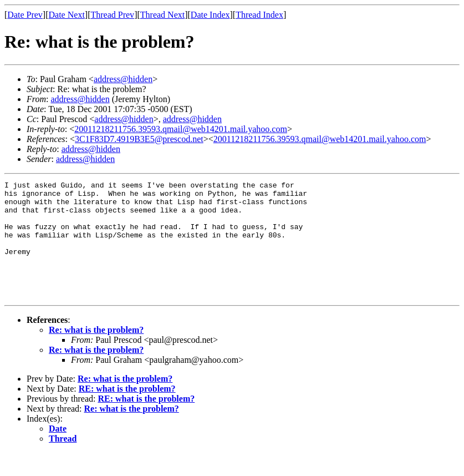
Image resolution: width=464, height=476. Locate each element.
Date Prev (25, 15)
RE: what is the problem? (127, 412)
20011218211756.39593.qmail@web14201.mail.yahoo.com (181, 129)
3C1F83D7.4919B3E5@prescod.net (139, 139)
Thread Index (259, 15)
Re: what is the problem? (96, 353)
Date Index (210, 15)
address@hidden (123, 79)
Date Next (67, 15)
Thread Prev (112, 15)
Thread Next (162, 15)
